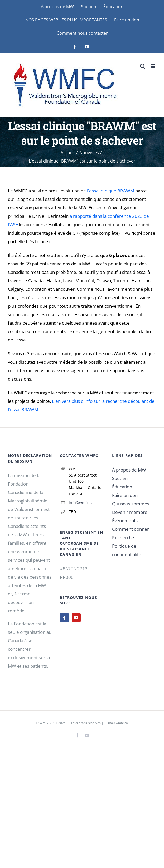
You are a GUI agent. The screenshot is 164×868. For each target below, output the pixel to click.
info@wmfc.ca (81, 503)
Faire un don (125, 495)
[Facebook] (64, 618)
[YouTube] (76, 618)
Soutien (120, 478)
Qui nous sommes (131, 504)
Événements (125, 521)
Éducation (122, 487)
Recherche (123, 537)
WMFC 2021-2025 (53, 723)
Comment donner (131, 529)
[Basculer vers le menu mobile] (153, 66)
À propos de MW (129, 470)
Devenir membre (130, 512)
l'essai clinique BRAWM (111, 191)
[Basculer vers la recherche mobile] (143, 66)
